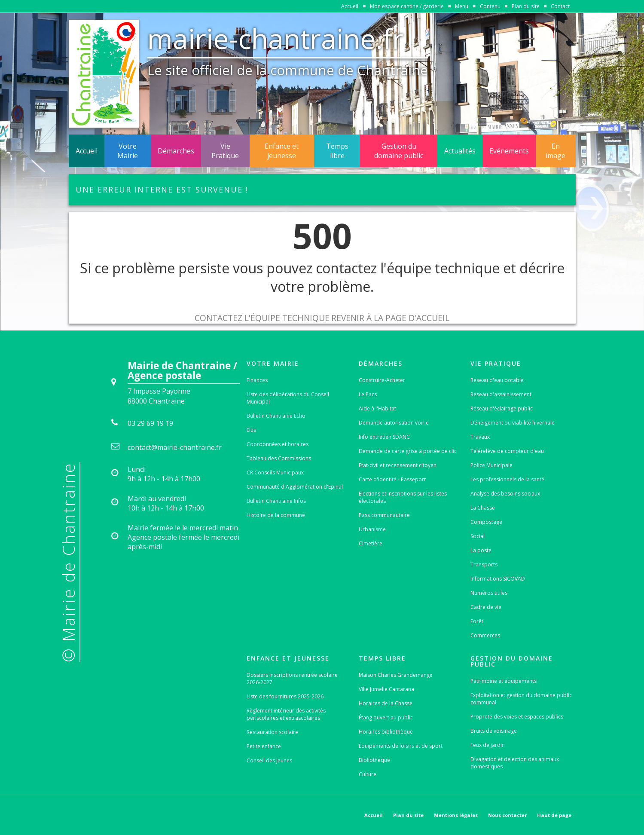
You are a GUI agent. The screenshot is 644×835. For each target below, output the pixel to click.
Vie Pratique (225, 151)
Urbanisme (372, 529)
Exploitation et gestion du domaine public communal (521, 699)
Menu (462, 6)
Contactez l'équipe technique (262, 318)
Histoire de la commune (276, 515)
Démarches (176, 151)
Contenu (490, 6)
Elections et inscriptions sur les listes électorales (403, 497)
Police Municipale (491, 465)
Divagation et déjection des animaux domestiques (515, 763)
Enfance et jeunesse (282, 151)
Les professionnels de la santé (507, 479)
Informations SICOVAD (498, 579)
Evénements (509, 151)
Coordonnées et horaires (278, 444)
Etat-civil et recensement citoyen (398, 465)
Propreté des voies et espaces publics (517, 717)
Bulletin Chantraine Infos (276, 501)
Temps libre (337, 151)
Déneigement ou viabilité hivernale (513, 423)
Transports (484, 564)
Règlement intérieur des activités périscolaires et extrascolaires (286, 714)
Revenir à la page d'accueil (390, 318)
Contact (560, 6)
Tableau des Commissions (279, 458)
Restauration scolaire (272, 732)
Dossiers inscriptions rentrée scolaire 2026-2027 (292, 679)
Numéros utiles (489, 593)
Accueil (350, 6)
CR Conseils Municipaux (275, 473)
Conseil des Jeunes (269, 760)
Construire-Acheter (382, 380)
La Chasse (483, 508)
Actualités (460, 151)
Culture (368, 774)
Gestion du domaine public (399, 151)
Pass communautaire (384, 515)
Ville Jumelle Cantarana (386, 689)
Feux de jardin (488, 745)
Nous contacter (507, 815)
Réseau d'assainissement (501, 394)
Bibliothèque (374, 760)
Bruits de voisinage (494, 731)
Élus (251, 430)
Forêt (477, 621)
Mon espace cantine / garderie (407, 6)
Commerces (485, 635)
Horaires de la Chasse (386, 703)
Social (478, 536)
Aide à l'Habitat (377, 408)
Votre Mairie (128, 151)
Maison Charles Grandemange (396, 675)
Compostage (486, 522)
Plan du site (526, 6)
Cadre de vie (486, 607)
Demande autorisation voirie (394, 423)
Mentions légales (456, 815)
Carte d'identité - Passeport (392, 479)
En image (555, 151)
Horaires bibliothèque (386, 732)
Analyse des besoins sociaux (505, 494)
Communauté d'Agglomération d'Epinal (295, 487)
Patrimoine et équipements (504, 681)
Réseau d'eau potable (497, 380)
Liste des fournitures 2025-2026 (285, 696)
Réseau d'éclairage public (502, 408)
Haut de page (554, 815)
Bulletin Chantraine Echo (276, 416)
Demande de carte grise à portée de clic (408, 451)
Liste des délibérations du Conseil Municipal (288, 398)
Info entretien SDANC (384, 437)
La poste (481, 550)
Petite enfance (264, 746)
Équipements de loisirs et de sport (401, 746)
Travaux (480, 437)
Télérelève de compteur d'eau (507, 451)
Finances (257, 380)
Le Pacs (368, 394)
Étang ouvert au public (386, 717)
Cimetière (371, 543)
